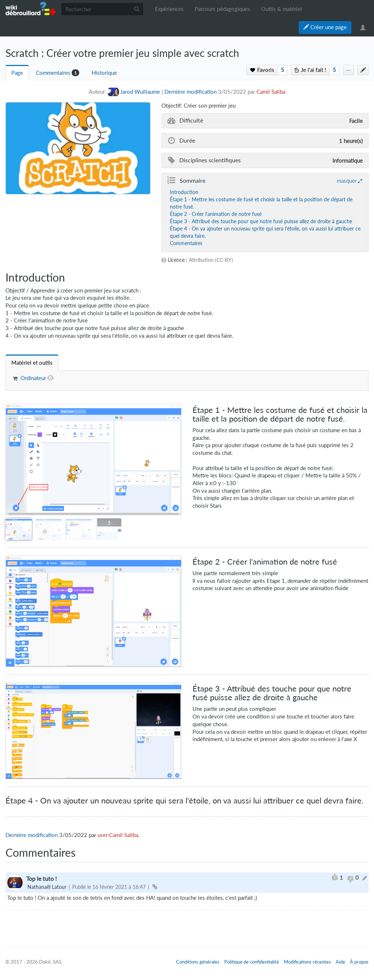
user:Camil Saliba (118, 835)
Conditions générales (198, 962)
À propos (359, 962)
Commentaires (53, 73)
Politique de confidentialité (252, 962)
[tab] (32, 363)
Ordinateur (33, 378)
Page (17, 73)
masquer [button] (347, 181)
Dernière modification (190, 92)
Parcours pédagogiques (222, 9)
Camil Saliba (271, 92)
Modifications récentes (307, 962)
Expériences (169, 9)
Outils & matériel (282, 9)
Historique (104, 73)
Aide (340, 962)
